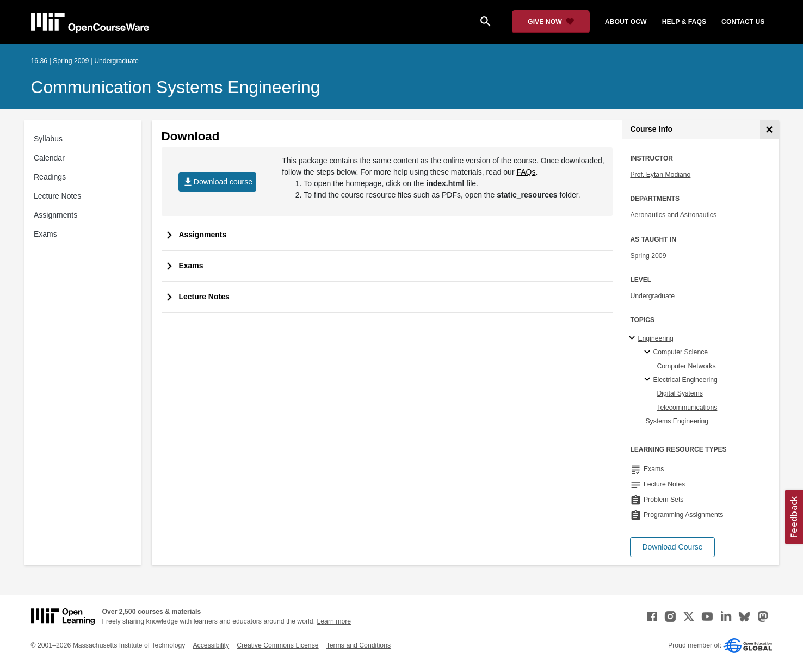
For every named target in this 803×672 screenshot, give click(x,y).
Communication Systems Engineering (176, 87)
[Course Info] (770, 130)
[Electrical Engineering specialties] (649, 380)
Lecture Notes (57, 196)
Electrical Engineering (685, 380)
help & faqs (684, 22)
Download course (217, 182)
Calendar (49, 158)
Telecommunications (687, 408)
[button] (672, 547)
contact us (743, 22)
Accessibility (211, 645)
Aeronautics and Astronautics (673, 215)
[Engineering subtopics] (634, 338)
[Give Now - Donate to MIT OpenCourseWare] (551, 22)
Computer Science (680, 352)
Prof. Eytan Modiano (660, 175)
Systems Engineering (677, 421)
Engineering (655, 338)
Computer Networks (686, 366)
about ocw (626, 22)
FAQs (526, 172)
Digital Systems (680, 393)
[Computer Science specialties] (649, 353)
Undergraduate (652, 296)
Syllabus (48, 139)
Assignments (55, 215)
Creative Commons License (277, 645)
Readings (50, 177)
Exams (45, 234)
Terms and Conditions (359, 645)
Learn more (334, 621)
